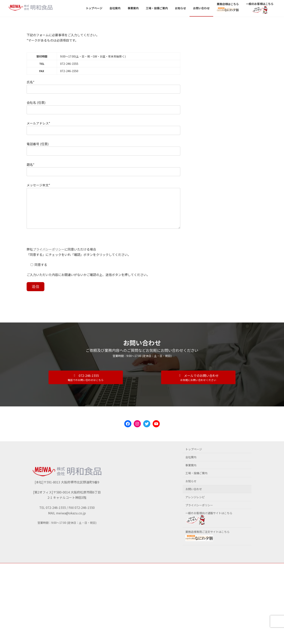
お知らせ (191, 489)
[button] (86, 385)
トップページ (194, 457)
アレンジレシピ (195, 505)
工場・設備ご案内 (196, 481)
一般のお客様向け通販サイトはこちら (209, 526)
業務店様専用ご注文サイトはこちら (207, 543)
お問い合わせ (194, 497)
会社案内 (191, 465)
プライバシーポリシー (49, 257)
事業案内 (191, 473)
